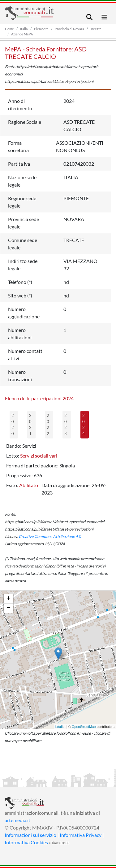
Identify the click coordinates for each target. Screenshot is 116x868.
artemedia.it (17, 820)
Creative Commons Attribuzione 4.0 (50, 536)
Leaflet (60, 727)
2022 (48, 424)
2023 (66, 424)
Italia (24, 29)
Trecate (96, 29)
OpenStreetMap (84, 727)
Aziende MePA (22, 34)
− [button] (9, 608)
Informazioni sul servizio (30, 835)
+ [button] (9, 599)
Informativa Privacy (81, 835)
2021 (30, 424)
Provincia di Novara (69, 29)
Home (9, 29)
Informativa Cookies (26, 842)
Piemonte (41, 29)
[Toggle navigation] (89, 17)
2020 (13, 424)
